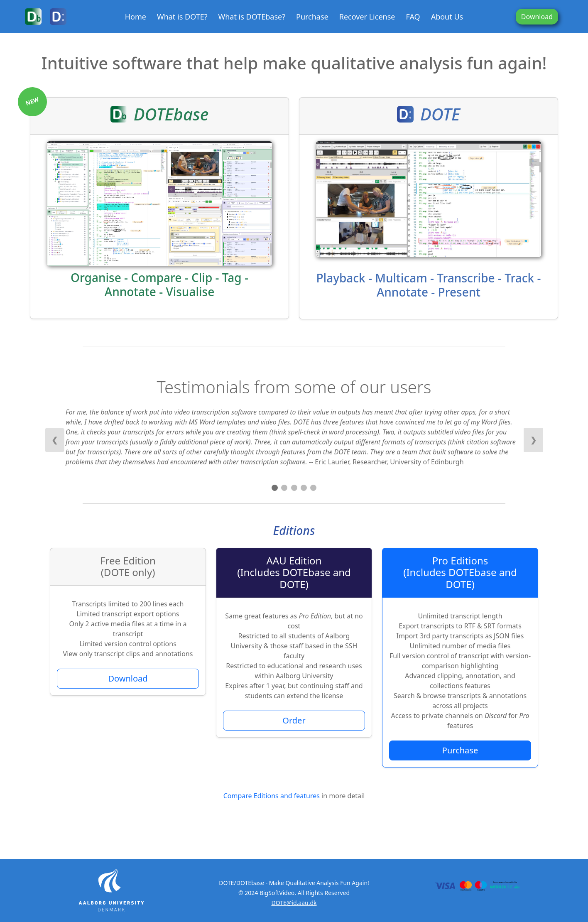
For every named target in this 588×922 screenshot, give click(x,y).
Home (136, 17)
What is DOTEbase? (252, 17)
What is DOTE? (182, 17)
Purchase (312, 17)
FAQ (413, 17)
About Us (447, 17)
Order (294, 720)
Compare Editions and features (272, 796)
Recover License (367, 17)
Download (537, 17)
